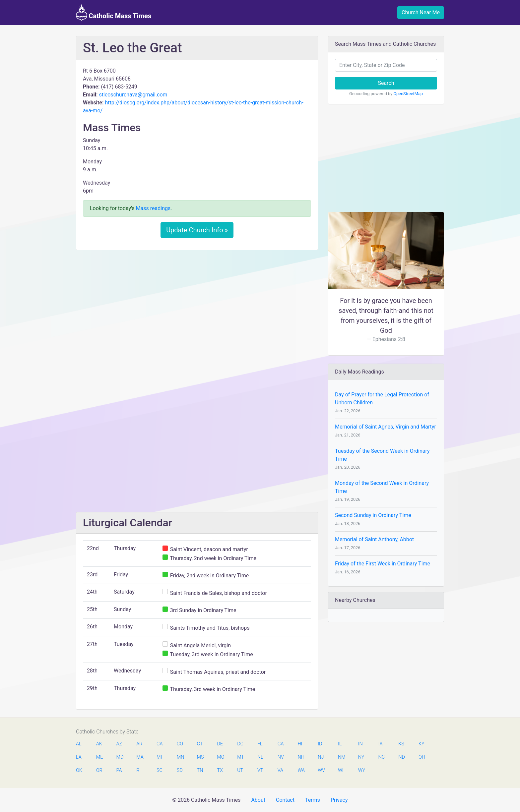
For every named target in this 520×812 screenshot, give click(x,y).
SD (180, 770)
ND (402, 757)
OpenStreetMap (408, 94)
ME (99, 757)
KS (401, 744)
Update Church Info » (197, 230)
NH (301, 757)
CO (180, 744)
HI (300, 744)
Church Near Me (421, 12)
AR (139, 744)
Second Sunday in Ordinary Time (373, 515)
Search (386, 83)
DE (220, 744)
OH (422, 757)
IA (380, 744)
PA (119, 770)
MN (180, 757)
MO (220, 757)
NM (341, 757)
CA (160, 744)
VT (260, 770)
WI (341, 770)
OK (79, 770)
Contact (285, 800)
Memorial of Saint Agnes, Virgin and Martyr (386, 427)
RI (138, 770)
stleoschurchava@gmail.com (133, 95)
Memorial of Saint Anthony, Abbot (374, 539)
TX (220, 770)
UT (240, 770)
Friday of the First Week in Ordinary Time (383, 564)
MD (120, 757)
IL (340, 744)
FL (260, 744)
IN (360, 744)
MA (140, 757)
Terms (313, 800)
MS (200, 757)
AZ (119, 744)
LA (79, 757)
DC (240, 744)
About (258, 800)
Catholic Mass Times (114, 13)
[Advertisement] (197, 305)
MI (159, 757)
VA (280, 770)
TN (200, 770)
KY (422, 744)
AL (79, 744)
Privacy (339, 800)
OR (99, 770)
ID (320, 744)
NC (381, 757)
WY (361, 770)
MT (240, 757)
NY (361, 757)
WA (301, 770)
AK (99, 744)
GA (281, 744)
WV (321, 770)
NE (260, 757)
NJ (321, 757)
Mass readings (153, 208)
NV (281, 757)
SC (160, 770)
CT (200, 744)
